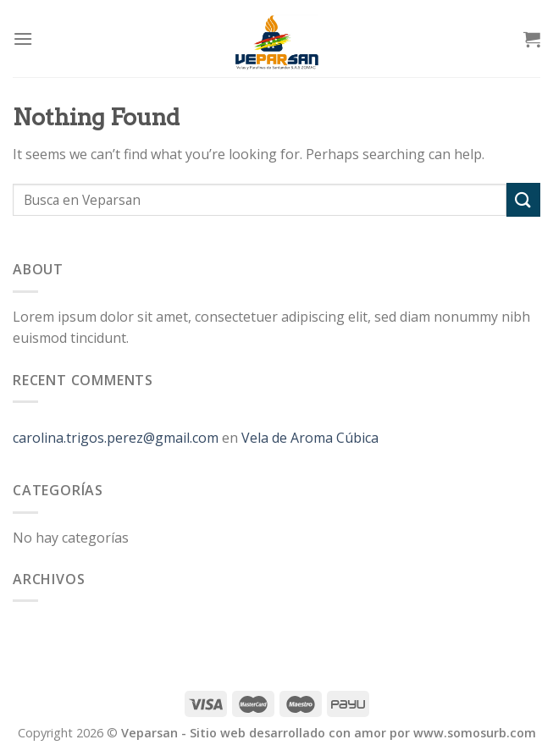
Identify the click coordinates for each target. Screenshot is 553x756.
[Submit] (523, 199)
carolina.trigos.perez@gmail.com (116, 438)
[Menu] (23, 39)
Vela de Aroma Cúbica (310, 438)
